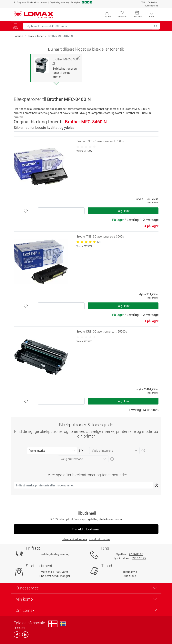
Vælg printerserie (102, 451)
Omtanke (152, 2)
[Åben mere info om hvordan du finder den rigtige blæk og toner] (156, 485)
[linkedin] (25, 636)
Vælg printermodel (72, 459)
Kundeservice (151, 6)
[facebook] (17, 636)
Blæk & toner (36, 36)
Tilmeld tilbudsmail (86, 529)
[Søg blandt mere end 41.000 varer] (88, 26)
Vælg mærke (37, 451)
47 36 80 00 (136, 554)
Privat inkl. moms (99, 539)
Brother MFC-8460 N (65, 61)
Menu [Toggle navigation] (16, 26)
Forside (18, 36)
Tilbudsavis (130, 572)
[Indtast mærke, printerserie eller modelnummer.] (83, 485)
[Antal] (61, 211)
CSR (143, 2)
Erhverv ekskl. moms (74, 539)
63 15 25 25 (139, 558)
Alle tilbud (130, 576)
